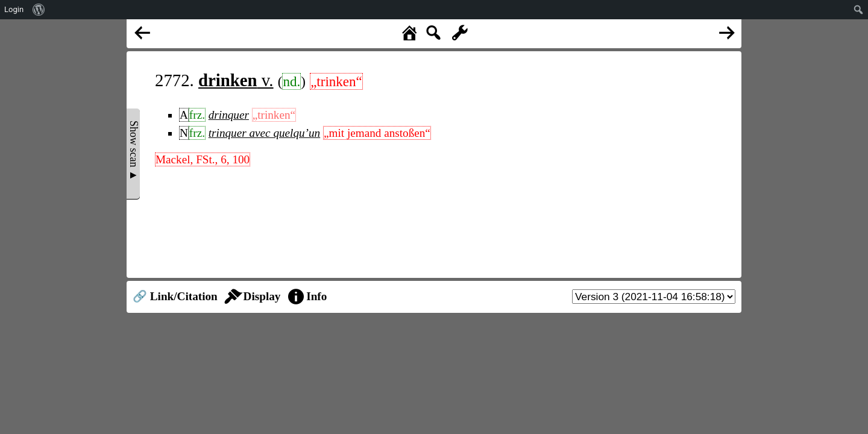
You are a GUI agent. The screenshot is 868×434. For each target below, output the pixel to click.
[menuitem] (39, 10)
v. (236, 80)
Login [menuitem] (14, 9)
